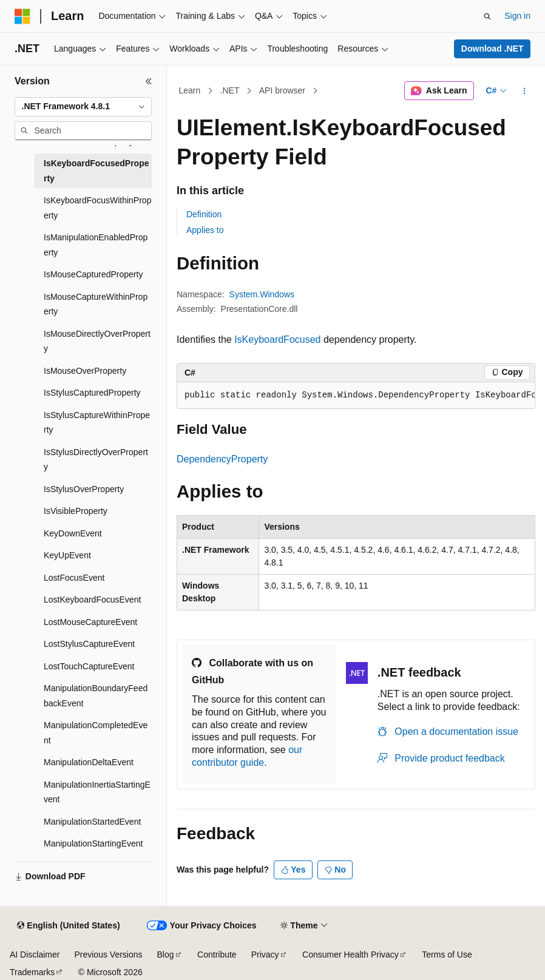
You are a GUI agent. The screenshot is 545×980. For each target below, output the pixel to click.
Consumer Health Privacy (350, 955)
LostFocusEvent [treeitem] (74, 578)
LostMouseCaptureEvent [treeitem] (90, 622)
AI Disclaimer (35, 955)
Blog (166, 955)
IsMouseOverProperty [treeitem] (85, 371)
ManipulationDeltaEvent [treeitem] (89, 762)
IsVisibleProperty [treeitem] (76, 511)
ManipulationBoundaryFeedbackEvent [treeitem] (96, 696)
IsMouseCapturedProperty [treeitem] (93, 274)
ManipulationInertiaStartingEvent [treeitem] (97, 792)
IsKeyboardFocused (277, 340)
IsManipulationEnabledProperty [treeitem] (96, 245)
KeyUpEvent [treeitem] (67, 555)
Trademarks (32, 972)
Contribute (217, 955)
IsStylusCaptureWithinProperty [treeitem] (97, 423)
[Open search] (487, 16)
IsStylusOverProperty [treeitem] (84, 489)
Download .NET (493, 49)
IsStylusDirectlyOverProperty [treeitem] (96, 460)
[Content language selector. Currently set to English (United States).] (68, 926)
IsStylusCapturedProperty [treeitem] (92, 393)
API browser (282, 90)
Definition (204, 214)
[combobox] (83, 107)
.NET (230, 90)
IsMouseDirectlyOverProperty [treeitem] (97, 341)
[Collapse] (149, 81)
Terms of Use (447, 955)
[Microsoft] (22, 16)
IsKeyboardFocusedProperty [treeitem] (96, 171)
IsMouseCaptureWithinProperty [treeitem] (96, 304)
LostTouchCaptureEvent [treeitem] (89, 666)
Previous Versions (108, 955)
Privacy (265, 955)
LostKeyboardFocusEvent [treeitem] (92, 600)
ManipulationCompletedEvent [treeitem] (96, 733)
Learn (190, 90)
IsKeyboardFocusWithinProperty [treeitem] (97, 208)
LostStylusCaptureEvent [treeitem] (89, 644)
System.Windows (262, 294)
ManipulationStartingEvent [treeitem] (93, 843)
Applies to (205, 230)
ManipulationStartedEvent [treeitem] (92, 822)
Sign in (517, 16)
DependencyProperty (222, 459)
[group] (356, 396)
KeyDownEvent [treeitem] (73, 533)
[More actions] (525, 91)
